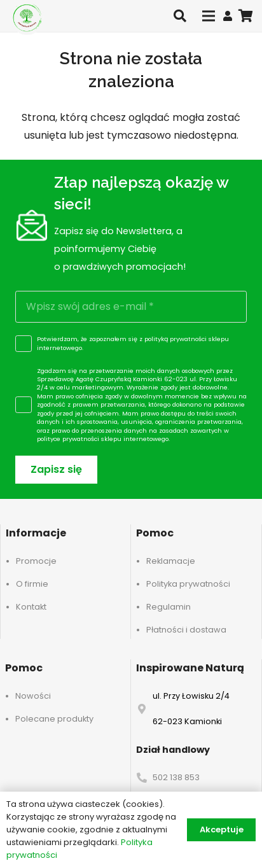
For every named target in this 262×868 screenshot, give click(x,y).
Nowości (33, 696)
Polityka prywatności (188, 584)
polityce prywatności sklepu (79, 439)
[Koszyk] (246, 16)
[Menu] (209, 16)
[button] (180, 16)
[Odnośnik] (228, 16)
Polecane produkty (54, 719)
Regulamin (169, 607)
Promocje (36, 561)
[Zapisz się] (56, 470)
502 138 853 (176, 777)
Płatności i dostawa (186, 630)
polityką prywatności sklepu (187, 339)
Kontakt (31, 607)
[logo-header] (27, 17)
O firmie (32, 584)
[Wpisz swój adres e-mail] (131, 307)
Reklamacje (171, 561)
